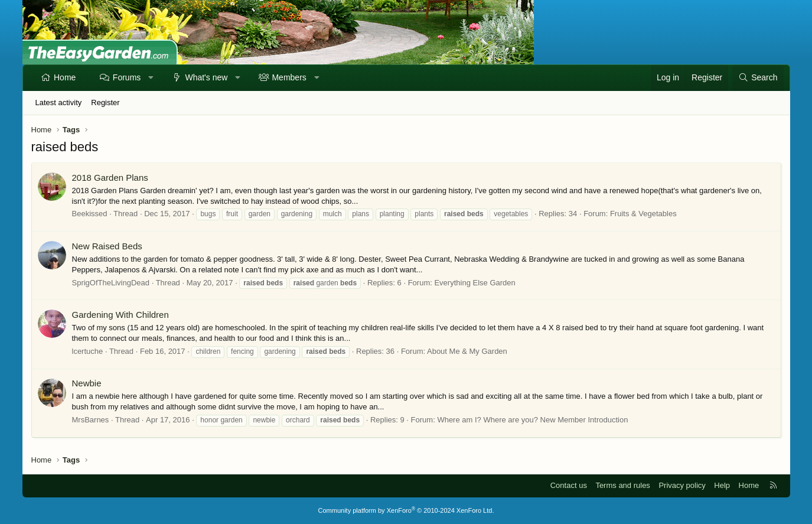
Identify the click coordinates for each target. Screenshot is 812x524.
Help (722, 485)
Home (65, 77)
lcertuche (88, 351)
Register (105, 102)
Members (289, 77)
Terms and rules (622, 485)
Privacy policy (682, 485)
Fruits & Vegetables (643, 214)
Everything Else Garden (475, 283)
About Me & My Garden (467, 351)
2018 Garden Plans (110, 178)
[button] (151, 78)
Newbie (87, 383)
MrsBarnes (91, 420)
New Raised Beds (107, 246)
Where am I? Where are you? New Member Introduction (532, 420)
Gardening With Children (120, 315)
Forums (127, 77)
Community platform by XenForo (406, 510)
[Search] (758, 78)
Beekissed (90, 214)
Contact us (569, 485)
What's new (206, 77)
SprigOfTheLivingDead (111, 283)
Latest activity (59, 102)
